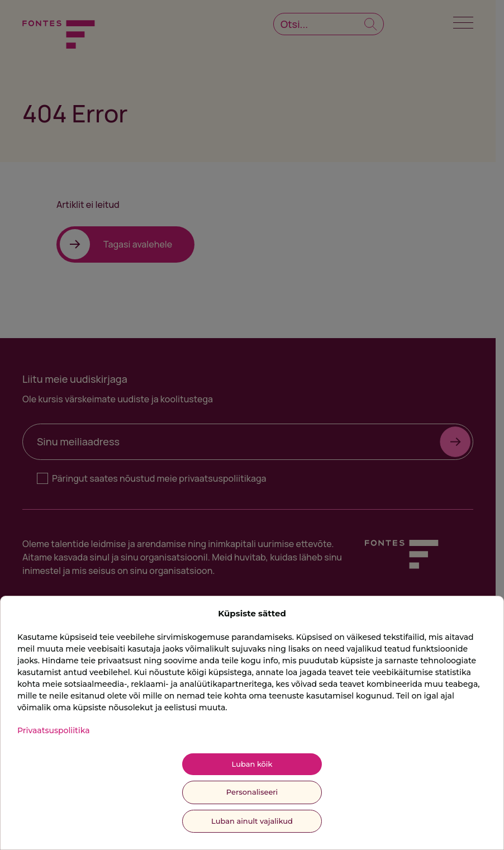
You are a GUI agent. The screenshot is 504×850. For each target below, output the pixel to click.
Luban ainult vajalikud (252, 821)
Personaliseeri (252, 792)
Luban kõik (252, 764)
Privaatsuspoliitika (54, 730)
